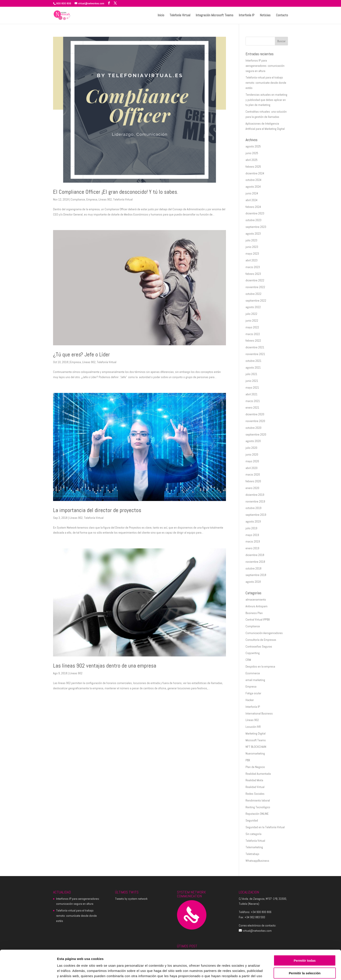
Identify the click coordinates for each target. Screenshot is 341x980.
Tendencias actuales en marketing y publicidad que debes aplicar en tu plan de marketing (266, 100)
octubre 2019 (253, 508)
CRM (248, 660)
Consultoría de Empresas (261, 640)
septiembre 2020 (256, 434)
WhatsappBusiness (257, 861)
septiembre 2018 (256, 575)
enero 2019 (252, 548)
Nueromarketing (255, 753)
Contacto (282, 16)
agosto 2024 (253, 187)
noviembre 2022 (255, 287)
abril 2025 (252, 160)
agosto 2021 (253, 367)
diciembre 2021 (255, 347)
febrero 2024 (253, 207)
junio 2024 (252, 193)
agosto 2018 (253, 582)
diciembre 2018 (255, 555)
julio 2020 (251, 448)
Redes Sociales (255, 794)
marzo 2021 (253, 401)
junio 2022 (252, 321)
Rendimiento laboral (258, 800)
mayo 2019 (252, 535)
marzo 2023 (253, 267)
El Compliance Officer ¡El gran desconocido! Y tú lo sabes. (116, 192)
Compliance (78, 199)
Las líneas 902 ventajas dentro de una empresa (105, 666)
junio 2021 (252, 381)
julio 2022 (251, 314)
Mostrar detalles (235, 971)
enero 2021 (252, 407)
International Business (259, 713)
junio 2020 (252, 454)
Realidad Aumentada (258, 774)
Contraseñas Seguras (259, 646)
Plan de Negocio (255, 767)
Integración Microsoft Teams (215, 16)
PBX (248, 760)
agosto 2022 (253, 307)
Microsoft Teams (256, 740)
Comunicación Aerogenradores (264, 633)
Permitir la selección (305, 949)
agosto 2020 (253, 441)
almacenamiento (256, 599)
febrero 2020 (253, 481)
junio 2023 (252, 247)
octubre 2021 (253, 361)
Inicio (161, 16)
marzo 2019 (253, 541)
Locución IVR (253, 727)
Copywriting (253, 653)
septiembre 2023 (256, 227)
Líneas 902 (105, 199)
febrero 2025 (253, 167)
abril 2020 (252, 468)
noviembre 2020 (255, 421)
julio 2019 (251, 528)
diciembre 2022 (255, 280)
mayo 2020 (252, 461)
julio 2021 (251, 374)
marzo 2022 (253, 334)
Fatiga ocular (253, 693)
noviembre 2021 (255, 354)
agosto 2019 (253, 521)
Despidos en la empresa (260, 666)
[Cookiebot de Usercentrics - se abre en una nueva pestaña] (28, 972)
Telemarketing (254, 847)
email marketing (255, 680)
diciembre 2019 (255, 495)
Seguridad (252, 820)
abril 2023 (252, 260)
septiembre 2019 (256, 515)
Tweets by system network (131, 899)
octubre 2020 (253, 428)
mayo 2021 (252, 387)
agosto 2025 (253, 146)
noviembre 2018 (255, 562)
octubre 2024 (253, 180)
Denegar (305, 962)
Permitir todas (305, 937)
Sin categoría (253, 834)
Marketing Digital (256, 733)
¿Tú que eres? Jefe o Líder (81, 355)
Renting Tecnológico (258, 807)
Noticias (265, 16)
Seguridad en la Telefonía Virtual (265, 827)
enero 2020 (252, 488)
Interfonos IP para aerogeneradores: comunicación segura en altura (265, 66)
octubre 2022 (253, 294)
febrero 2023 (253, 274)
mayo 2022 (252, 327)
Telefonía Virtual (180, 16)
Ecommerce (253, 673)
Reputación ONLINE (257, 814)
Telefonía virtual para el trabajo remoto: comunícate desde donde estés (266, 83)
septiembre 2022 (256, 301)
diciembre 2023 (255, 213)
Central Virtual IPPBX (258, 619)
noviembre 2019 (255, 501)
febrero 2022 (253, 341)
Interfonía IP (247, 16)
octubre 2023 (253, 220)
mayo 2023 (252, 254)
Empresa (92, 199)
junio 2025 (252, 153)
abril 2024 (252, 200)
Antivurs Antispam (257, 606)
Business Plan (254, 613)
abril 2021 (252, 394)
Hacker (250, 700)
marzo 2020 (253, 474)
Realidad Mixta (254, 780)
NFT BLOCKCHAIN (256, 747)
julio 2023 (251, 240)
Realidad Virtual (255, 787)
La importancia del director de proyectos (97, 510)
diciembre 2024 (255, 173)
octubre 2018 (253, 568)
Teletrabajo (252, 854)
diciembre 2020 (255, 414)
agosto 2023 (253, 234)
